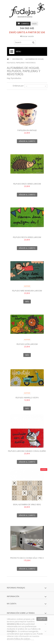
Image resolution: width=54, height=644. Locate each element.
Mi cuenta (12, 604)
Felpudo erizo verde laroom (27, 184)
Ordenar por (18, 86)
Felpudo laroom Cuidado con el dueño (27, 451)
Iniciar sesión (27, 36)
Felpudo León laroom (27, 344)
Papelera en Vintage (27, 130)
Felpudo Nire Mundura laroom (27, 291)
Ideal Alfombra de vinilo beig (27, 504)
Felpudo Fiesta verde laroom (27, 237)
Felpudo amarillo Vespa (27, 398)
